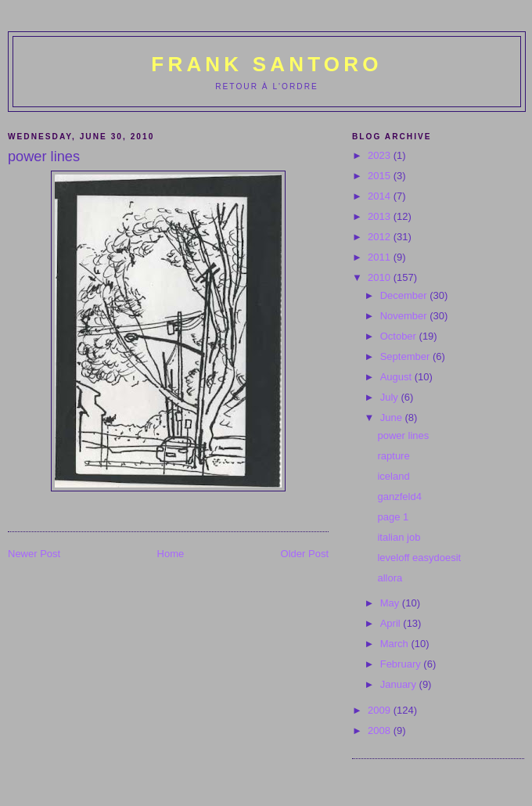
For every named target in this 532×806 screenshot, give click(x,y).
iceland (393, 476)
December (405, 295)
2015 (381, 176)
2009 (381, 710)
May (391, 603)
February (402, 664)
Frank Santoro (266, 64)
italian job (399, 537)
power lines (403, 435)
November (405, 316)
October (400, 336)
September (406, 356)
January (400, 684)
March (396, 644)
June (393, 417)
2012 (381, 237)
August (397, 377)
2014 (381, 196)
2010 (381, 277)
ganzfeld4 (399, 497)
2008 (381, 730)
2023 (381, 155)
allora (390, 578)
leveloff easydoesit (419, 558)
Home (171, 554)
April (392, 623)
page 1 (393, 517)
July (391, 397)
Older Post (305, 554)
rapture (393, 456)
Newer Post (34, 554)
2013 (381, 216)
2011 (381, 257)
